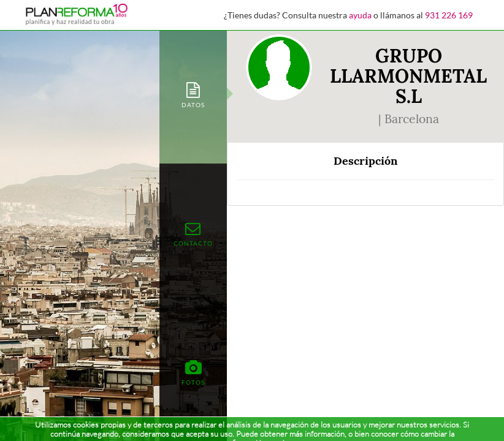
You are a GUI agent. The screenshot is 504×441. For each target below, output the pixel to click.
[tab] (193, 94)
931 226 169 (449, 15)
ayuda (360, 15)
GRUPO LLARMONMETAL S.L (408, 76)
